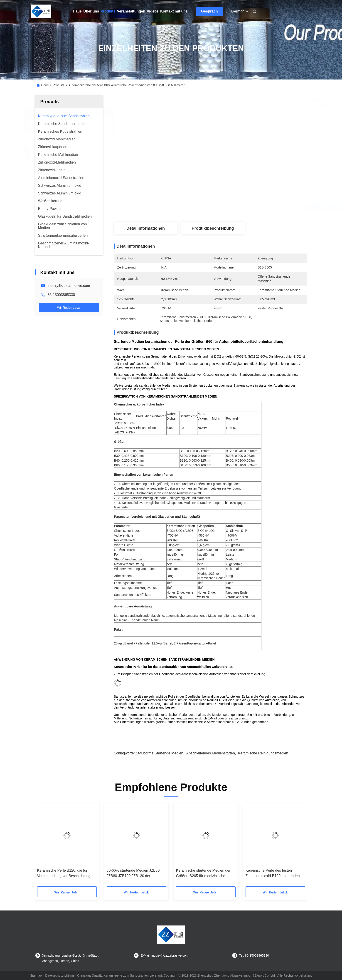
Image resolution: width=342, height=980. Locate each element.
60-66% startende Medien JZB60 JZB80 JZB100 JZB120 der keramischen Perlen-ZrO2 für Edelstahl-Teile (133, 874)
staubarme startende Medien (159, 753)
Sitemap (36, 975)
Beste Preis (238, 207)
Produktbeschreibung (213, 228)
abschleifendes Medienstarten (211, 753)
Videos (153, 11)
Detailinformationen (146, 228)
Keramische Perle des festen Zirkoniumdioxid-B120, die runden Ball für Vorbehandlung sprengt (273, 874)
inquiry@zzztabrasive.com (69, 286)
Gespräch (209, 11)
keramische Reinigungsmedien (263, 753)
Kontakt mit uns (174, 11)
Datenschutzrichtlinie (60, 975)
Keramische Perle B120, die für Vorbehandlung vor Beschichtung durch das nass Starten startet (64, 874)
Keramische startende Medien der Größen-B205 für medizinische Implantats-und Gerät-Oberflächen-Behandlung (204, 874)
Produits (108, 11)
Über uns (91, 11)
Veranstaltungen (131, 11)
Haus (77, 11)
